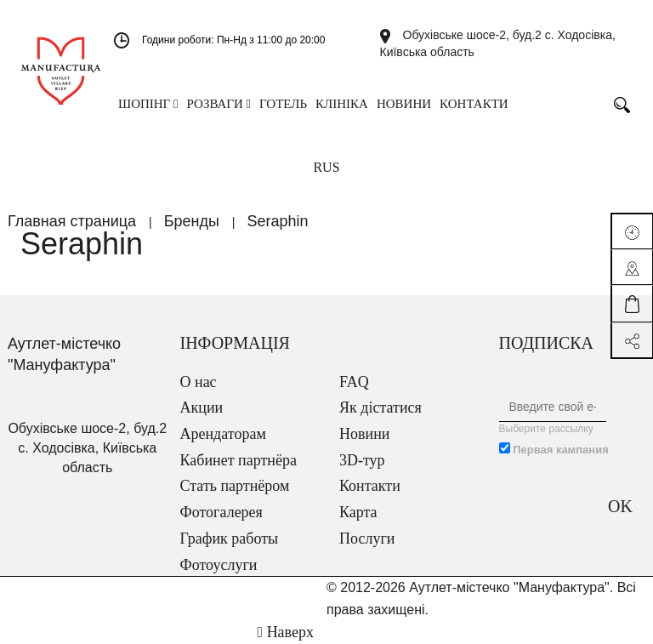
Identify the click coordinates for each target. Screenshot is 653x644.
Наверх (286, 632)
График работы (230, 539)
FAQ (354, 382)
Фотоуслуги (219, 565)
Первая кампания (561, 450)
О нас (199, 382)
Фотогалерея (221, 512)
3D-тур (362, 460)
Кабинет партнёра (238, 460)
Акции (202, 407)
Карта (358, 512)
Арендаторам (223, 434)
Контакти (370, 486)
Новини (364, 434)
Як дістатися (380, 407)
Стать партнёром (235, 486)
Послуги (367, 539)
